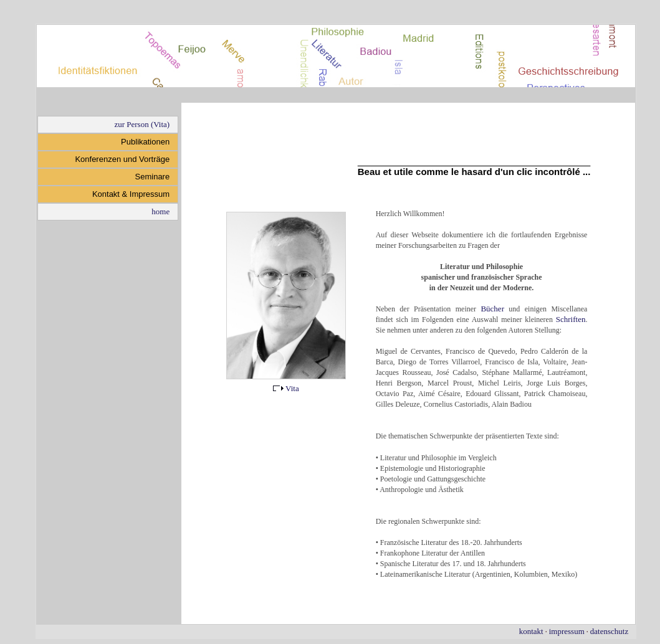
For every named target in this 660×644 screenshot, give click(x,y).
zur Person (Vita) (142, 124)
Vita (286, 388)
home (160, 211)
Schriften (571, 319)
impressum (567, 631)
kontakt (531, 631)
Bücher (492, 309)
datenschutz (609, 631)
